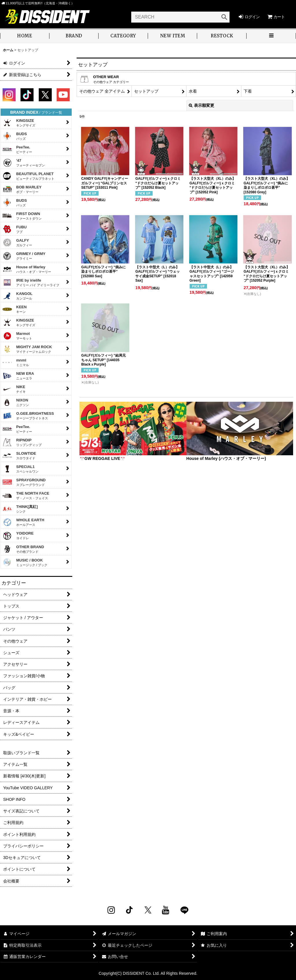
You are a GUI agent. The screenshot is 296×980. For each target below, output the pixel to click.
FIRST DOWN (22, 216)
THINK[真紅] (20, 509)
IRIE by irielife (31, 282)
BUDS (15, 136)
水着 (193, 91)
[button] (271, 36)
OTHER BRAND (23, 549)
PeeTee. (17, 149)
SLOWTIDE (19, 456)
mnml (16, 362)
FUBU (14, 229)
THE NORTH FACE (26, 495)
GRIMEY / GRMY (24, 256)
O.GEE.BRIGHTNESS (28, 416)
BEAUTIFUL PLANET (28, 176)
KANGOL (17, 296)
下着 (248, 91)
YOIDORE (18, 536)
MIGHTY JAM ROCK (27, 349)
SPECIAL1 (20, 469)
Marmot (17, 336)
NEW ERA (18, 376)
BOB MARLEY (22, 189)
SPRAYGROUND (24, 482)
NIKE (14, 389)
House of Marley (27, 269)
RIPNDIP (22, 442)
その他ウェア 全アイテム (102, 91)
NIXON (16, 402)
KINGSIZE (19, 123)
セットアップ (146, 91)
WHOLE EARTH (23, 522)
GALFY (17, 243)
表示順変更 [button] (201, 105)
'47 (24, 163)
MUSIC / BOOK (25, 562)
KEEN (14, 309)
